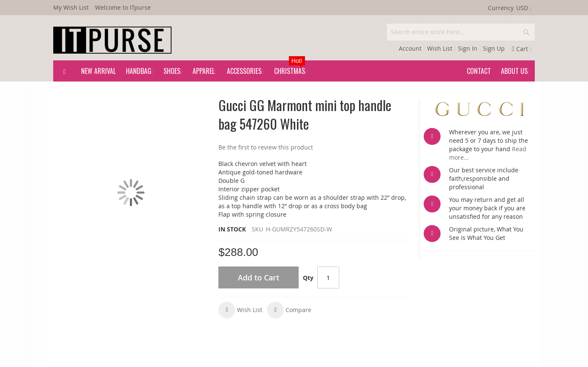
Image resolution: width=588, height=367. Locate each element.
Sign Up (494, 48)
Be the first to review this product (266, 147)
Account (410, 48)
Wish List (440, 48)
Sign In (468, 48)
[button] (240, 310)
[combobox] (461, 32)
